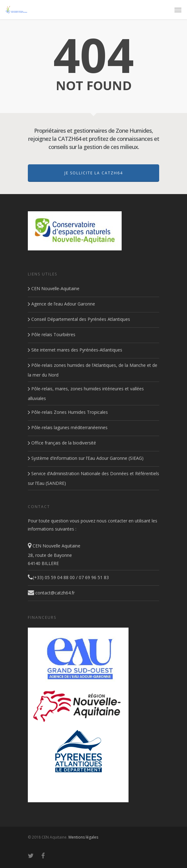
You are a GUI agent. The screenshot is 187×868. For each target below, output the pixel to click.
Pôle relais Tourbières (52, 334)
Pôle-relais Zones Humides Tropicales (68, 412)
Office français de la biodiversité (62, 443)
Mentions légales (83, 837)
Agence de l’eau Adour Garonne (61, 304)
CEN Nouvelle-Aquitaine (54, 288)
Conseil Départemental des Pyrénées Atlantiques (79, 319)
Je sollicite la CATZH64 (94, 173)
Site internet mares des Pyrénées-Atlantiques (75, 350)
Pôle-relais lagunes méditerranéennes (68, 427)
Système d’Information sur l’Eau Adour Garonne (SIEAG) (86, 458)
